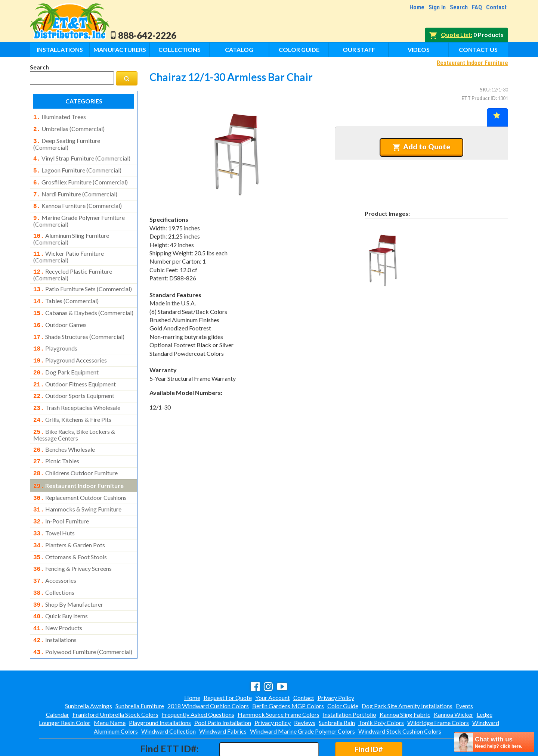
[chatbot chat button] (494, 742)
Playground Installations (160, 690)
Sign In (437, 7)
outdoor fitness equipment (75, 369)
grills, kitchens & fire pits (72, 402)
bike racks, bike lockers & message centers (74, 416)
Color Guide (299, 49)
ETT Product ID (479, 98)
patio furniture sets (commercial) (83, 280)
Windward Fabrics (223, 699)
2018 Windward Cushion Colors (208, 674)
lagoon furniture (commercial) (77, 167)
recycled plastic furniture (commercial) (73, 266)
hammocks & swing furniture (77, 487)
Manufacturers (120, 49)
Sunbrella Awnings (89, 674)
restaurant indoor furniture (78, 465)
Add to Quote (421, 147)
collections (54, 565)
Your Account (273, 665)
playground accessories (70, 347)
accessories (55, 554)
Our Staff (359, 49)
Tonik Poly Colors (381, 690)
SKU (485, 90)
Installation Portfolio (350, 682)
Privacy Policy (336, 665)
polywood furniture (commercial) (83, 620)
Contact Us (478, 49)
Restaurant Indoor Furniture (472, 63)
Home (417, 7)
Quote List (456, 35)
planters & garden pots (69, 520)
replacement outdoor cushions (80, 476)
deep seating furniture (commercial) (67, 142)
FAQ (477, 7)
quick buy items (61, 587)
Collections (180, 49)
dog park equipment (66, 358)
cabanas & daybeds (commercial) (83, 302)
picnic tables (56, 442)
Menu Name (110, 690)
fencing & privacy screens (72, 542)
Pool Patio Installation (223, 690)
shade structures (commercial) (79, 325)
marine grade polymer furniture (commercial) (79, 214)
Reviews (305, 690)
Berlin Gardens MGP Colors (288, 674)
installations (55, 609)
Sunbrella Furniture (140, 674)
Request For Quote (228, 665)
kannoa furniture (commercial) (78, 200)
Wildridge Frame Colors (438, 690)
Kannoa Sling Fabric (405, 682)
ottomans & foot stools (70, 532)
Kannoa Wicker (454, 682)
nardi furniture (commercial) (75, 190)
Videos (419, 49)
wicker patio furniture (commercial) (69, 249)
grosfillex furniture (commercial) (81, 178)
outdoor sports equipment (74, 380)
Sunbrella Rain (337, 690)
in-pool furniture (61, 498)
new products (58, 598)
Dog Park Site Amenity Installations (407, 674)
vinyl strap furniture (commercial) (82, 156)
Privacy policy (273, 690)
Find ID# (369, 717)
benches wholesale (64, 431)
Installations (60, 49)
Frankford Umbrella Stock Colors (115, 682)
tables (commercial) (66, 291)
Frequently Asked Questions (198, 682)
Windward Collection (168, 699)
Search (459, 7)
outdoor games (60, 314)
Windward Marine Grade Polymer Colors (302, 699)
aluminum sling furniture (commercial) (71, 231)
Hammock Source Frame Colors (279, 682)
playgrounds (55, 336)
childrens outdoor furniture (75, 453)
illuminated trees (60, 117)
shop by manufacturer (68, 576)
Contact (496, 7)
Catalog (239, 49)
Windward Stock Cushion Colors (400, 699)
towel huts (54, 509)
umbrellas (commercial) (69, 128)
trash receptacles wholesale (77, 391)
